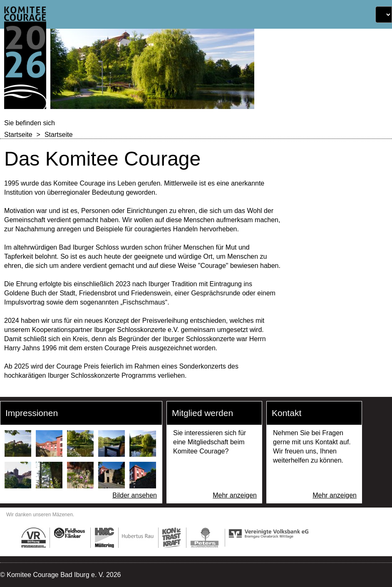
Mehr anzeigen (235, 495)
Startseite (18, 135)
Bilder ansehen (135, 495)
